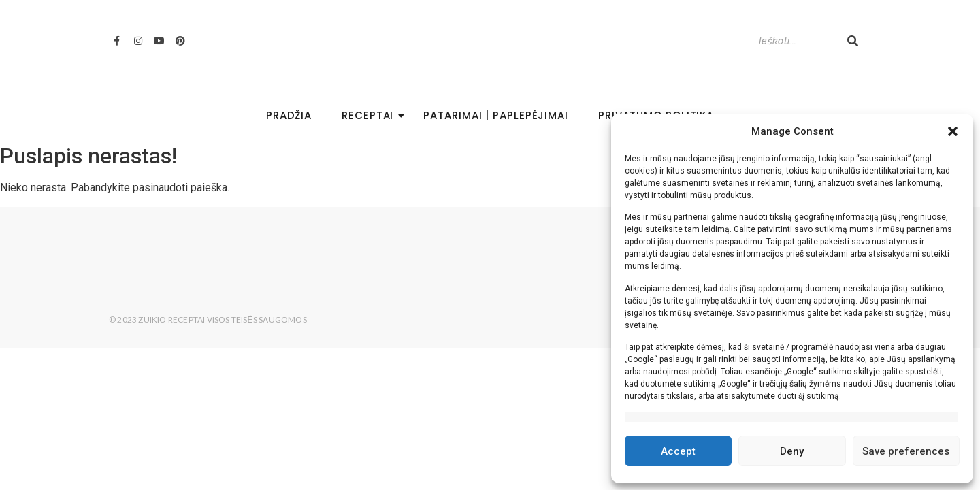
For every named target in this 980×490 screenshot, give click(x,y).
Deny (792, 451)
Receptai (372, 115)
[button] (953, 131)
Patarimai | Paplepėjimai (496, 115)
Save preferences (906, 451)
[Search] (796, 41)
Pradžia (289, 115)
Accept (678, 451)
